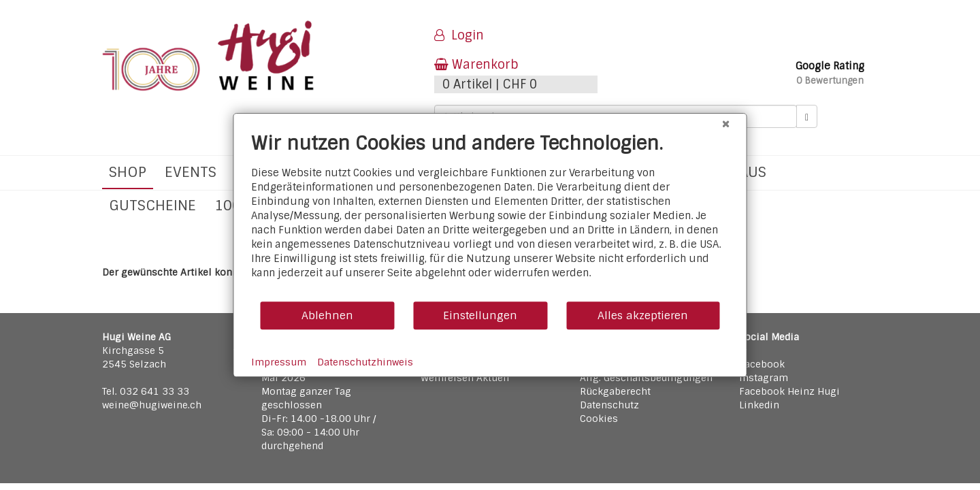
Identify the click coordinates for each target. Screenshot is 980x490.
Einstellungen (480, 315)
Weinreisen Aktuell (465, 378)
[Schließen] (726, 124)
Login (459, 35)
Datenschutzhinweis (365, 362)
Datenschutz (609, 405)
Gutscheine (152, 205)
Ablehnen (327, 315)
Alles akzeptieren (643, 315)
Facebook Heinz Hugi (789, 391)
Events (191, 172)
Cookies (599, 419)
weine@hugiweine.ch (152, 405)
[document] (490, 216)
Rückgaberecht (615, 391)
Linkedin (759, 405)
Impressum (279, 362)
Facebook (762, 364)
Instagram (764, 378)
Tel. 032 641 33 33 (146, 391)
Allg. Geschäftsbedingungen (646, 378)
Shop (128, 172)
